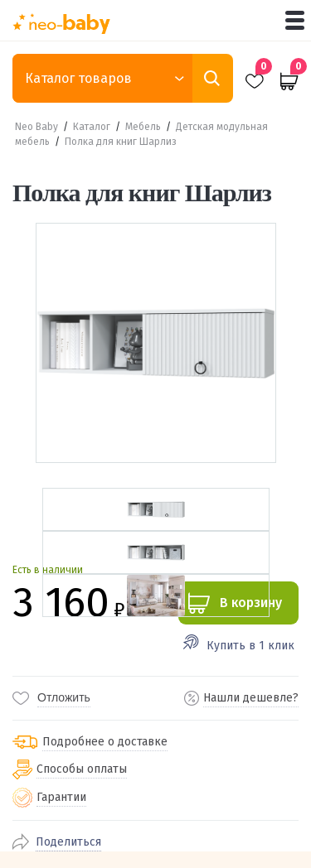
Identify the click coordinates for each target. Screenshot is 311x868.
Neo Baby (36, 127)
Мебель (143, 127)
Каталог (92, 127)
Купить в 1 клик (250, 646)
